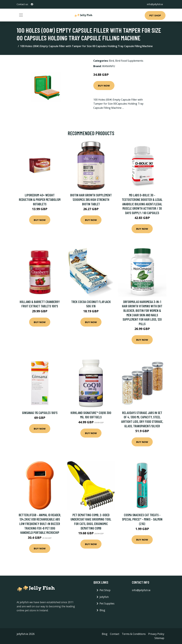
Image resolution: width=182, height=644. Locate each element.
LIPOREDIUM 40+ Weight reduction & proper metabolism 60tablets (40, 199)
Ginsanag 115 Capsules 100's (40, 413)
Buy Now (104, 86)
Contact (115, 634)
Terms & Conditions (134, 634)
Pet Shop (155, 15)
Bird (111, 61)
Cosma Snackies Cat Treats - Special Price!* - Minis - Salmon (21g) (142, 519)
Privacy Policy (156, 634)
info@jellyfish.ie (155, 4)
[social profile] (32, 4)
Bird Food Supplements (129, 61)
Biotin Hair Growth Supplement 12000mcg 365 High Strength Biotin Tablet (91, 199)
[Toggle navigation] (21, 15)
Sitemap (159, 638)
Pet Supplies (107, 603)
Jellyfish (104, 597)
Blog (102, 610)
